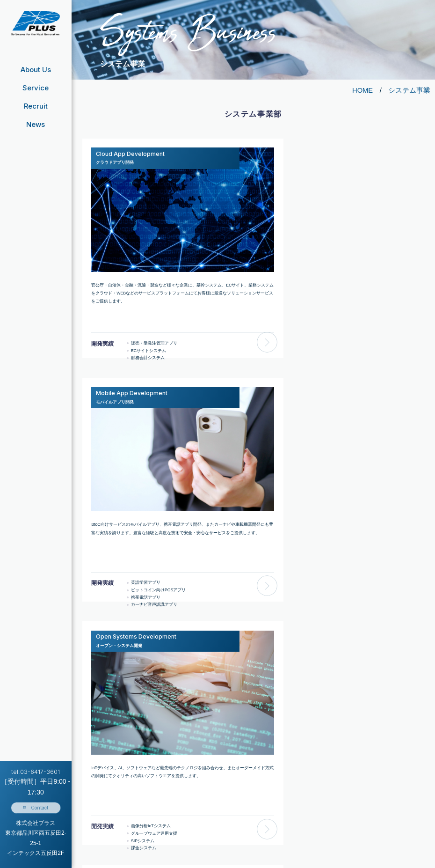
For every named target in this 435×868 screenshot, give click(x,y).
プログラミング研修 (197, 827)
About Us (36, 70)
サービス (187, 787)
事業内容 (109, 801)
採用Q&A (275, 801)
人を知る (275, 841)
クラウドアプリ (202, 814)
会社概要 (109, 787)
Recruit (36, 106)
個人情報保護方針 (352, 801)
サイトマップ (348, 814)
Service (36, 88)
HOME (362, 90)
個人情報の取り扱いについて (362, 787)
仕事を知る (277, 827)
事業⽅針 (109, 814)
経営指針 (109, 774)
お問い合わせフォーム (356, 774)
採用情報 (265, 774)
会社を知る (277, 814)
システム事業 (409, 90)
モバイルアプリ (202, 801)
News (36, 124)
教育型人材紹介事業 (197, 841)
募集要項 (275, 787)
